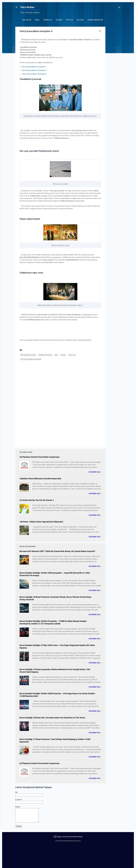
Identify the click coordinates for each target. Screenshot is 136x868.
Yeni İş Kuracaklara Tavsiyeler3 (34, 74)
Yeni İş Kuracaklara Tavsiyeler (31, 359)
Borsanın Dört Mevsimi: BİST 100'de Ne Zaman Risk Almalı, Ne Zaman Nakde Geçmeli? (57, 551)
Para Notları (27, 7)
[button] (100, 32)
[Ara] (119, 8)
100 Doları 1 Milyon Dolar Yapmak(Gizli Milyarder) (41, 522)
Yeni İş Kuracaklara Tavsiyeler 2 (34, 70)
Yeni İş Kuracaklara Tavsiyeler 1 (34, 67)
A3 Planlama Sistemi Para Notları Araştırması (40, 457)
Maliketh (65, 841)
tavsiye (63, 355)
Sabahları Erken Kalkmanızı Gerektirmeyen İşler (40, 479)
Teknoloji (48, 20)
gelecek (80, 20)
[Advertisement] (114, 59)
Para (37, 20)
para (56, 355)
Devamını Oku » (95, 472)
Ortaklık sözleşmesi (45, 355)
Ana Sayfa (27, 20)
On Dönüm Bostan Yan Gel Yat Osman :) (37, 500)
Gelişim (59, 20)
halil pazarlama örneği (28, 355)
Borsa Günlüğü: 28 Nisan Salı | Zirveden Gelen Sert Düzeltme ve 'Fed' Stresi (52, 718)
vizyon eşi (72, 355)
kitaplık (69, 20)
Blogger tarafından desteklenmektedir (68, 837)
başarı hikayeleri (95, 20)
